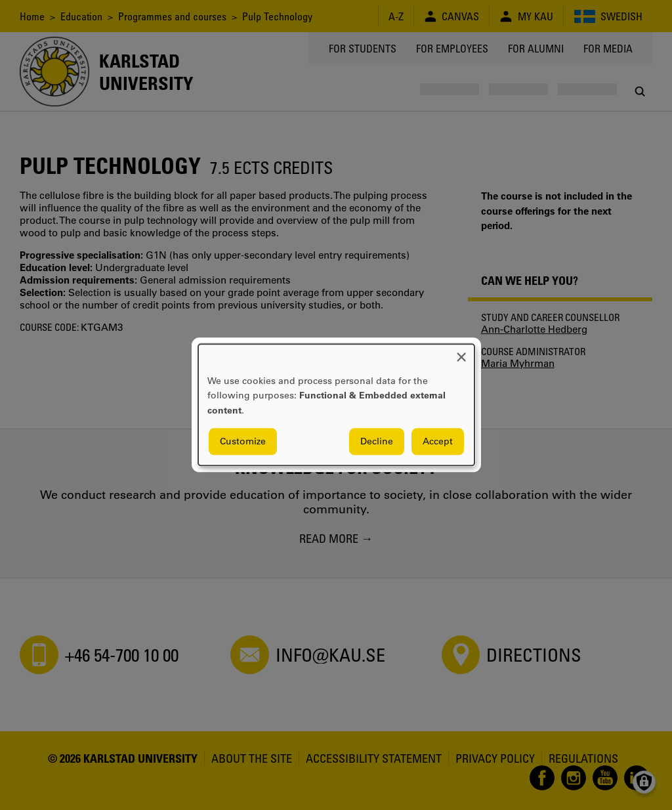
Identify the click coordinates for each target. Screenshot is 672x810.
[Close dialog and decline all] (461, 352)
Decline (377, 442)
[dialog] (336, 405)
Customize (243, 442)
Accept (438, 442)
